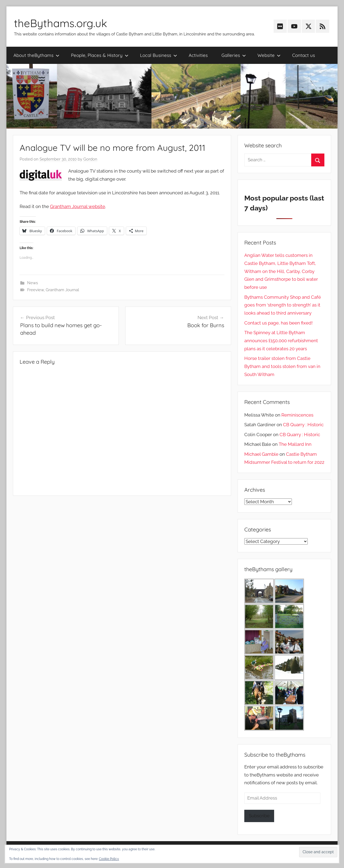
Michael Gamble (261, 454)
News (33, 283)
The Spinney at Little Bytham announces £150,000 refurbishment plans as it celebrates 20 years (281, 341)
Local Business (159, 55)
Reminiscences (297, 415)
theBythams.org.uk (60, 23)
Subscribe (259, 816)
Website (269, 55)
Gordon (90, 159)
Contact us (304, 55)
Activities (198, 55)
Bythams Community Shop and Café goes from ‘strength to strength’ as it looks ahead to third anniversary (283, 305)
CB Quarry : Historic (303, 425)
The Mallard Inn (295, 444)
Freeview (35, 290)
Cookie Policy (109, 859)
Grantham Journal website (78, 206)
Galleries (234, 55)
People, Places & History (100, 55)
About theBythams (36, 55)
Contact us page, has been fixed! (278, 323)
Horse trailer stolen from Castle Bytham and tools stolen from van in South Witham (282, 366)
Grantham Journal (62, 290)
